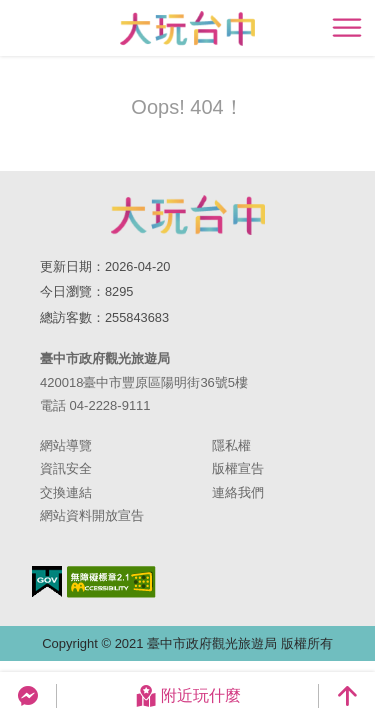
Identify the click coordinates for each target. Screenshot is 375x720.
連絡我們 (238, 492)
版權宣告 (238, 468)
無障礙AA (111, 582)
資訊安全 (66, 468)
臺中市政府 (188, 215)
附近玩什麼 (188, 696)
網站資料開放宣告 (92, 515)
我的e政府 (47, 581)
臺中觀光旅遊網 (187, 28)
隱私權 (231, 445)
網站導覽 (66, 445)
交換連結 (66, 492)
